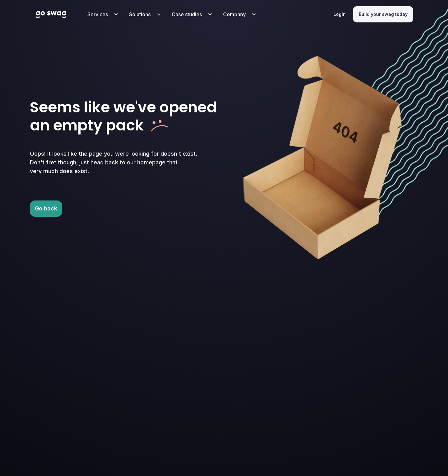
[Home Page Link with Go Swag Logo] (51, 14)
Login (340, 14)
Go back (46, 208)
